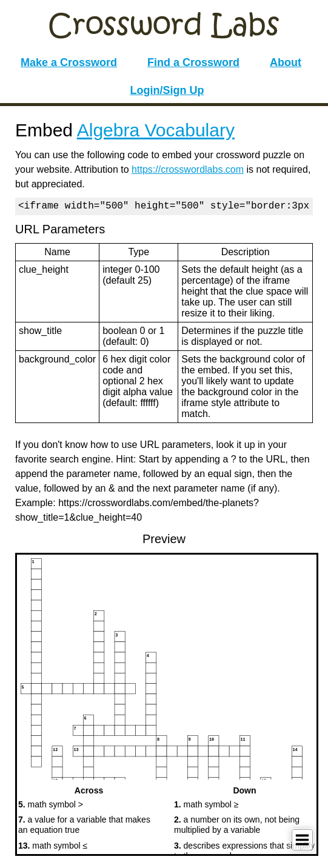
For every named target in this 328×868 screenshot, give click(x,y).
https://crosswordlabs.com (188, 169)
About (286, 62)
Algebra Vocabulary (156, 130)
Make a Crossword (69, 62)
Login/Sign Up (167, 90)
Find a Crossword (193, 62)
